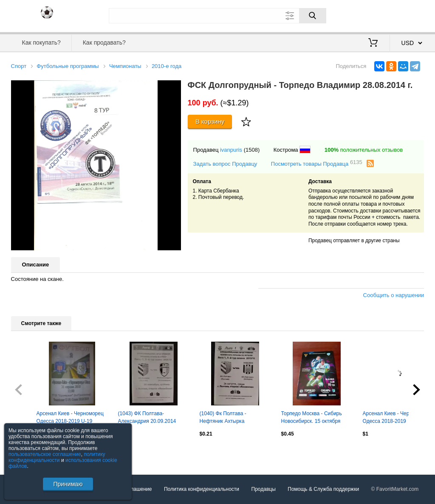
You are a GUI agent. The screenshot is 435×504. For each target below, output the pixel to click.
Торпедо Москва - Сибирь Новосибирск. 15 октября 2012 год (312, 418)
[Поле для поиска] (217, 16)
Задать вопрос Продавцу (225, 164)
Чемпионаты (125, 66)
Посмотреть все (30, 452)
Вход (375, 15)
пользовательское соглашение (45, 454)
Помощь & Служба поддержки (323, 489)
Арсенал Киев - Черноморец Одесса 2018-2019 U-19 (70, 417)
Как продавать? (104, 42)
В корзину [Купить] (210, 121)
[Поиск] (313, 16)
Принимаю (68, 484)
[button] (173, 88)
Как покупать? (41, 42)
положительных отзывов (364, 150)
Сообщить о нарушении (394, 295)
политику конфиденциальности (57, 457)
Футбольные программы (68, 66)
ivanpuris (231, 150)
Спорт (19, 66)
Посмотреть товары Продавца (317, 163)
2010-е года (167, 66)
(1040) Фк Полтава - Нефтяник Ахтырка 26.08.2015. (223, 418)
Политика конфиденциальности (202, 489)
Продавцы (264, 489)
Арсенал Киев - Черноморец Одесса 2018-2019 (396, 417)
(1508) (252, 150)
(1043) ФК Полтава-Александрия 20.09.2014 (147, 417)
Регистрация (407, 15)
